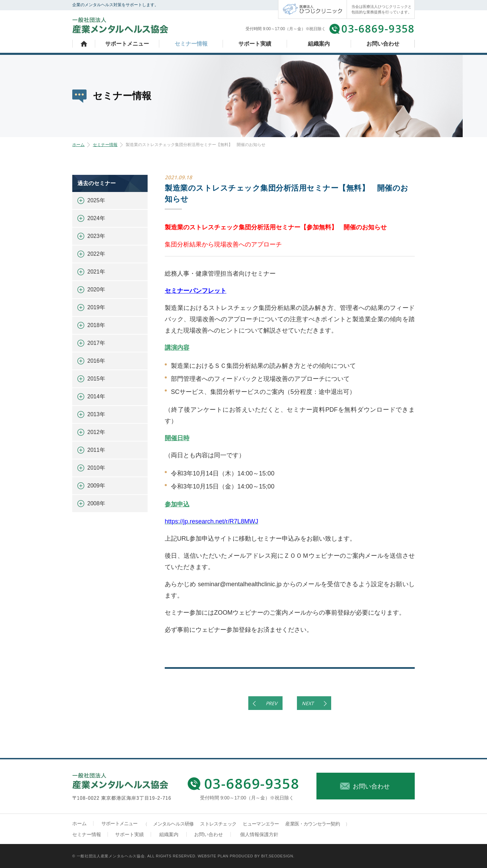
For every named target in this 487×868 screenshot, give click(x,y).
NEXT (308, 703)
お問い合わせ (383, 44)
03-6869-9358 (378, 29)
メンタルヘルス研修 (173, 824)
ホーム (84, 44)
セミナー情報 (191, 44)
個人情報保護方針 (259, 834)
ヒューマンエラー (261, 824)
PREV (271, 703)
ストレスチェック (218, 824)
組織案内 (319, 44)
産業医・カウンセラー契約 (312, 824)
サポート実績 (255, 44)
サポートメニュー (127, 44)
